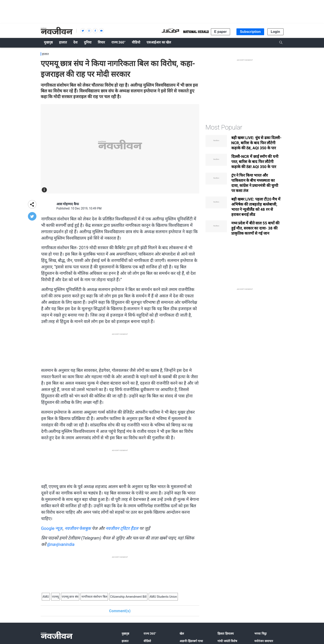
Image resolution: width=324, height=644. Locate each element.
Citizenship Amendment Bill (128, 597)
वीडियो (147, 641)
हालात (45, 54)
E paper (221, 32)
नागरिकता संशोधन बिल (94, 597)
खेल (182, 634)
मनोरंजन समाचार (264, 641)
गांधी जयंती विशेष (227, 641)
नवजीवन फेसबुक (78, 528)
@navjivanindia (61, 544)
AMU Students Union (163, 597)
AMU (46, 597)
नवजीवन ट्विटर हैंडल (122, 528)
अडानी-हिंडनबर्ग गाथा (191, 641)
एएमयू (55, 597)
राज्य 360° (150, 634)
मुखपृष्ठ (125, 634)
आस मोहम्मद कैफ (68, 204)
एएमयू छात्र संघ (70, 597)
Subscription (250, 32)
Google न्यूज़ (52, 528)
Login (275, 32)
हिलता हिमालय (225, 634)
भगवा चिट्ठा (260, 634)
